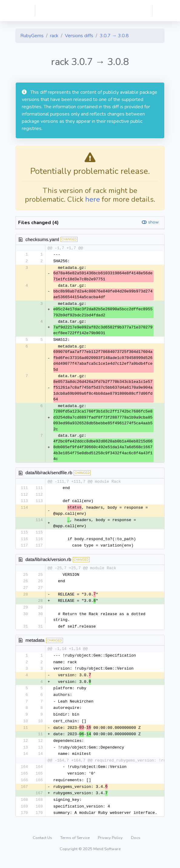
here (93, 199)
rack (54, 36)
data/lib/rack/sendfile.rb (49, 473)
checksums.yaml (42, 239)
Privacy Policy (111, 845)
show (153, 222)
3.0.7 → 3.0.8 (114, 36)
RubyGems (32, 36)
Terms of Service (75, 845)
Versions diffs (79, 36)
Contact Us (43, 845)
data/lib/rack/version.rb (48, 561)
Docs (136, 845)
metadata (35, 643)
